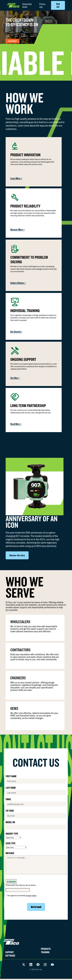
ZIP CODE (10, 811)
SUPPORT (10, 952)
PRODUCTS (46, 949)
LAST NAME (11, 788)
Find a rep (42, 5)
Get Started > (16, 332)
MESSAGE (10, 853)
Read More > (16, 424)
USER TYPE (11, 843)
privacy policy (31, 895)
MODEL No (10, 822)
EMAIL (8, 799)
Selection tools (27, 5)
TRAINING (45, 952)
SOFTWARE (10, 956)
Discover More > (18, 229)
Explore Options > (18, 283)
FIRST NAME (11, 776)
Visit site (58, 5)
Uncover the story (17, 555)
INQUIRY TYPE (12, 834)
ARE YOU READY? (13, 41)
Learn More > (16, 178)
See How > (15, 378)
